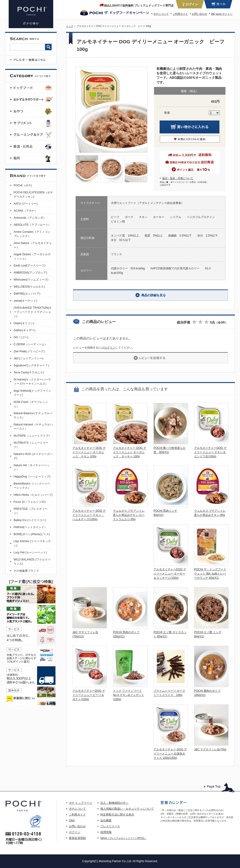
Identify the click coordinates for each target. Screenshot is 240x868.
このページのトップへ (219, 787)
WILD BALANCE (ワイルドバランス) (32, 562)
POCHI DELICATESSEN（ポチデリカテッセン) (33, 195)
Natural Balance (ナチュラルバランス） (33, 415)
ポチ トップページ (81, 803)
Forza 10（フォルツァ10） (31, 502)
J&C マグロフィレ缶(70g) (210, 749)
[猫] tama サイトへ (222, 14)
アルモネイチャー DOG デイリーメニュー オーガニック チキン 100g (89, 452)
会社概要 (106, 820)
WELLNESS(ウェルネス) (29, 287)
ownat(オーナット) (25, 301)
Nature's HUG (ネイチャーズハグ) (33, 456)
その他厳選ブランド (26, 571)
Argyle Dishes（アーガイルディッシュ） (32, 256)
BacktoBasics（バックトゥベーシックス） (32, 486)
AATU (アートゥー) (26, 204)
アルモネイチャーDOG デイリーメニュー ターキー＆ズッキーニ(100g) (170, 574)
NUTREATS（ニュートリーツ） (31, 445)
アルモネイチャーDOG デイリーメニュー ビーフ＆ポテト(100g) (89, 695)
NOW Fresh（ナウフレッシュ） (31, 404)
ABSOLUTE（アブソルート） (32, 225)
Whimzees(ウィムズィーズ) (31, 280)
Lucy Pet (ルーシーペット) (30, 552)
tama (123, 838)
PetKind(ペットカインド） (30, 527)
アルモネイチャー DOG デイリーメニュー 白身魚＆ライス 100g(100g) (170, 754)
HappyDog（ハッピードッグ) (32, 477)
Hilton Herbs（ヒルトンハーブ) (33, 495)
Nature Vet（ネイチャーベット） (32, 467)
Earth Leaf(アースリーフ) (29, 266)
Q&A (72, 820)
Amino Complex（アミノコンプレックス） (32, 234)
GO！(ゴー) (21, 337)
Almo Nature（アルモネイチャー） (33, 245)
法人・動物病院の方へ (114, 803)
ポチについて (161, 14)
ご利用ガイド (180, 14)
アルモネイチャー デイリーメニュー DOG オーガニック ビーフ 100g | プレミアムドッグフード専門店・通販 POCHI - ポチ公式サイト (31, 14)
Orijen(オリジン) (24, 323)
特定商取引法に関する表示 (117, 815)
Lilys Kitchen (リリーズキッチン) (32, 543)
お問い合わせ (199, 14)
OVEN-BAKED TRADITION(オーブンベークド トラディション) (33, 312)
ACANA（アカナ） (25, 211)
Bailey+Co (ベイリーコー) (30, 520)
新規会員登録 (77, 838)
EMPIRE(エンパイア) (27, 294)
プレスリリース (110, 826)
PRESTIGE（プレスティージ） (31, 511)
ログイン (110, 348)
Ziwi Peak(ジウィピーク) (29, 351)
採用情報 (106, 832)
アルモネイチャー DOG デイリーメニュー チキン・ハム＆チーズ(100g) (89, 515)
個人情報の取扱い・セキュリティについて (127, 809)
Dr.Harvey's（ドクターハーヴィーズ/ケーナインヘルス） (32, 382)
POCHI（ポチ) (23, 185)
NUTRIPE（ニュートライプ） (32, 436)
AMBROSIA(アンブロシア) (30, 273)
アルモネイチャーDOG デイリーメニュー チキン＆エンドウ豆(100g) (210, 452)
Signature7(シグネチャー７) (31, 365)
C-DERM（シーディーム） (30, 344)
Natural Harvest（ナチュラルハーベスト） (33, 427)
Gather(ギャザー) (24, 330)
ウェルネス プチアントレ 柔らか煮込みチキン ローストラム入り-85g (129, 515)
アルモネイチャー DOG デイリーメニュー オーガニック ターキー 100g (130, 452)
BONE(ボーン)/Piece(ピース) (32, 534)
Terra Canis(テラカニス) (29, 372)
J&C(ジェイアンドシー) (28, 358)
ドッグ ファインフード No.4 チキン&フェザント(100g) (129, 695)
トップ (70, 26)
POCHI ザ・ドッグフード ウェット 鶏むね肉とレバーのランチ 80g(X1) (210, 574)
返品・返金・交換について (178, 178)
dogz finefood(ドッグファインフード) (32, 393)
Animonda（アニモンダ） (30, 218)
